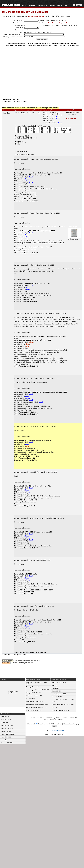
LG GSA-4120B (27, 486)
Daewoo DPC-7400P (7, 719)
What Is (60, 5)
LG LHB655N (5, 722)
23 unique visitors (13, 691)
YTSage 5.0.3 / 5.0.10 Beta (34, 693)
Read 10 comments (73, 112)
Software (32, 5)
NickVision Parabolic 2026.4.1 (35, 710)
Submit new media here (36, 16)
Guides (52, 5)
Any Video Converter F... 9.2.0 (60, 710)
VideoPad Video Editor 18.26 (34, 702)
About (67, 5)
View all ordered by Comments (15, 46)
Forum (24, 5)
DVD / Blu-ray (42, 5)
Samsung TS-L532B (29, 231)
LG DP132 (4, 740)
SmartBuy (6, 113)
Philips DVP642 (32, 460)
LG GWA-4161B (28, 532)
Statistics (53, 720)
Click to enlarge (74, 238)
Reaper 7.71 (55, 688)
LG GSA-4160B (27, 175)
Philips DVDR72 (32, 201)
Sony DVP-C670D (6, 731)
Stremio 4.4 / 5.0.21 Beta (59, 682)
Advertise (65, 718)
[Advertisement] (41, 72)
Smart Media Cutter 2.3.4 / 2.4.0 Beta (37, 705)
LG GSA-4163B (27, 622)
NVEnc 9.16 (55, 685)
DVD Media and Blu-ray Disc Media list (25, 12)
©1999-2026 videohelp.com (54, 734)
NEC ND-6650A (27, 340)
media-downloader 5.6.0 (59, 694)
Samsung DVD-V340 (7, 725)
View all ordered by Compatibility (40, 46)
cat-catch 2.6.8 (31, 699)
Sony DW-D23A (28, 574)
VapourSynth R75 (57, 697)
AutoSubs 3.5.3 (56, 707)
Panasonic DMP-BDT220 (8, 734)
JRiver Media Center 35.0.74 (34, 696)
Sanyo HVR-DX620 (6, 737)
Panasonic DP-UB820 (7, 743)
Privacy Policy (50, 718)
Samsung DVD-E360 (7, 728)
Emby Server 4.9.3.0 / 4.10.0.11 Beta (37, 707)
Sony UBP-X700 (5, 716)
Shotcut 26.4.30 (56, 691)
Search (33, 718)
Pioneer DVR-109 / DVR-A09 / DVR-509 (35, 392)
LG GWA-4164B (28, 440)
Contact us (41, 718)
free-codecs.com (58, 730)
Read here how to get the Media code (61, 23)
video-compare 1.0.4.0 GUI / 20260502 (37, 690)
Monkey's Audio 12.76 (33, 687)
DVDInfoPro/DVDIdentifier (40, 126)
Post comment (71, 118)
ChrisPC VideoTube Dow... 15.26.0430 (63, 705)
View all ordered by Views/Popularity (67, 46)
